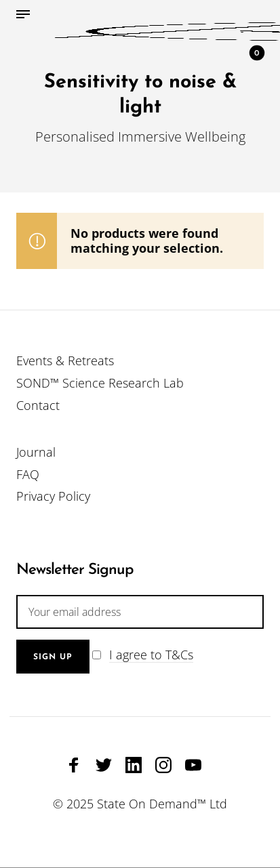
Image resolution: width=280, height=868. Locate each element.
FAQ (28, 474)
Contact (38, 405)
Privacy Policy (53, 496)
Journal (36, 452)
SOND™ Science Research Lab (100, 383)
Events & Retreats (65, 360)
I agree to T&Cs (151, 655)
